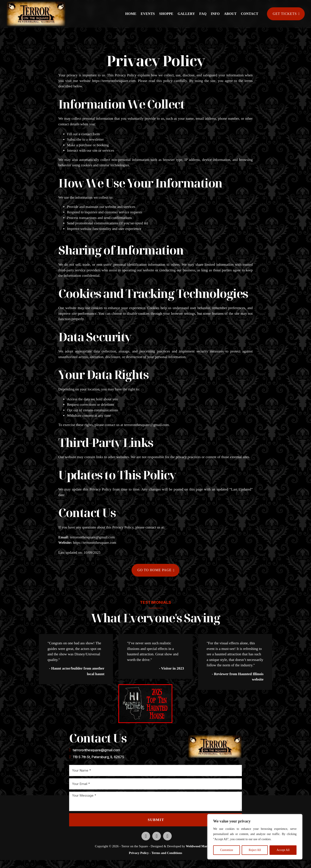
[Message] (155, 802)
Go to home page (156, 570)
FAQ (203, 14)
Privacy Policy (139, 853)
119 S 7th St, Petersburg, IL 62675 (98, 757)
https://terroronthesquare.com (114, 81)
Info (215, 14)
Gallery (186, 14)
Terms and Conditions (167, 853)
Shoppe (166, 14)
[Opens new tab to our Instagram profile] (157, 836)
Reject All (255, 850)
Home (131, 14)
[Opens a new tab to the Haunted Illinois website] (145, 704)
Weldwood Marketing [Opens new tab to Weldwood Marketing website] (201, 846)
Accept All (283, 850)
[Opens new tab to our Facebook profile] (146, 836)
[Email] (155, 784)
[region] (255, 837)
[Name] (155, 771)
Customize (227, 850)
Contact (250, 14)
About (230, 14)
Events (148, 14)
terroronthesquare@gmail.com (146, 425)
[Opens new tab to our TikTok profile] (167, 836)
